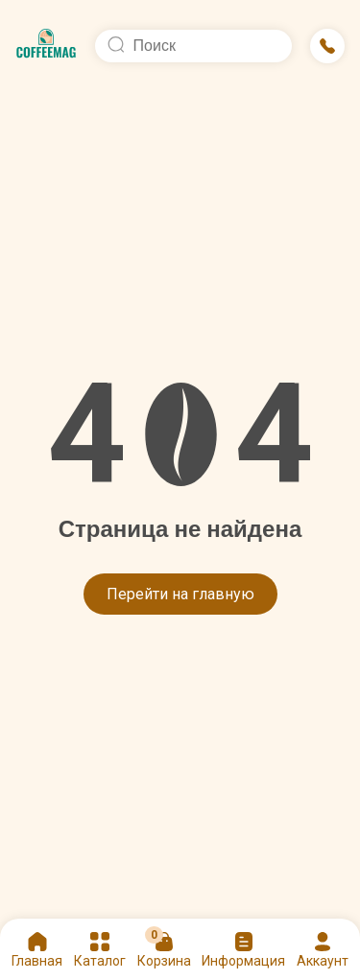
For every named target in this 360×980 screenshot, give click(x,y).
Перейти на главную (180, 594)
